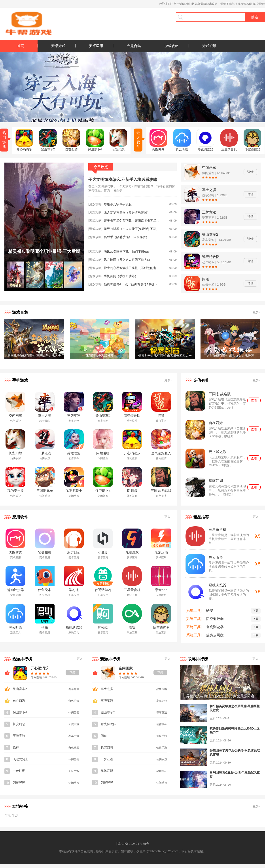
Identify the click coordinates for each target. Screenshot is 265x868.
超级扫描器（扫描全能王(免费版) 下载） (132, 229)
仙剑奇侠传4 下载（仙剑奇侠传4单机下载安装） (132, 284)
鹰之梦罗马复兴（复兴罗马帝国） (127, 212)
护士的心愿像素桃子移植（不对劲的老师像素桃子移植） (132, 268)
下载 (256, 611)
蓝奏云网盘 (215, 635)
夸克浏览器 (215, 627)
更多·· (257, 312)
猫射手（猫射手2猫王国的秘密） (126, 237)
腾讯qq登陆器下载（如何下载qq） (127, 252)
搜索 (255, 17)
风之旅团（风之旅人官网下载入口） (129, 260)
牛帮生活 (11, 816)
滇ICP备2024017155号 (133, 844)
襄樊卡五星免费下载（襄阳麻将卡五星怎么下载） (132, 221)
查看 (254, 400)
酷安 (210, 611)
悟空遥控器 (215, 619)
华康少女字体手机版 (118, 204)
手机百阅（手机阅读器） (121, 276)
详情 (250, 172)
